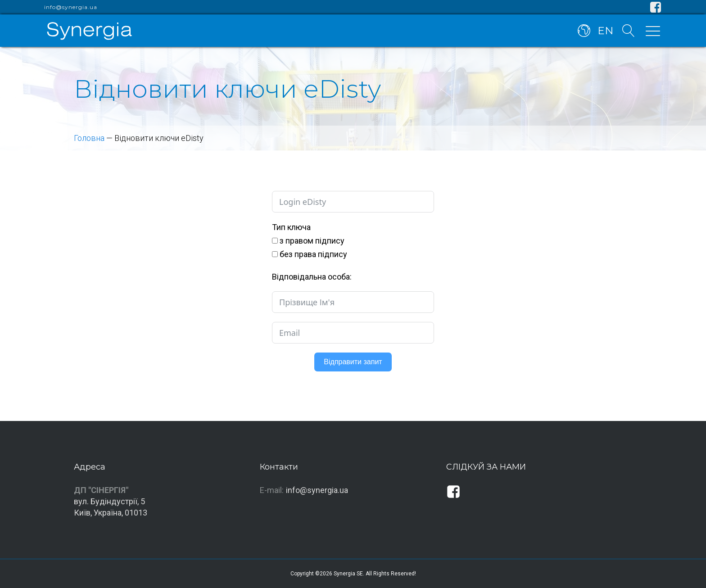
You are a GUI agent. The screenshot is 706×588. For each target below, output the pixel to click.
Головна (89, 138)
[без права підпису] (275, 254)
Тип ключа (291, 227)
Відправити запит (353, 362)
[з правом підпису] (275, 241)
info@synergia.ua (71, 7)
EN (605, 31)
